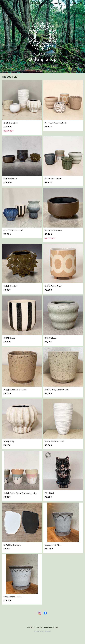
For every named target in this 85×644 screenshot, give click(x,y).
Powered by (42, 631)
